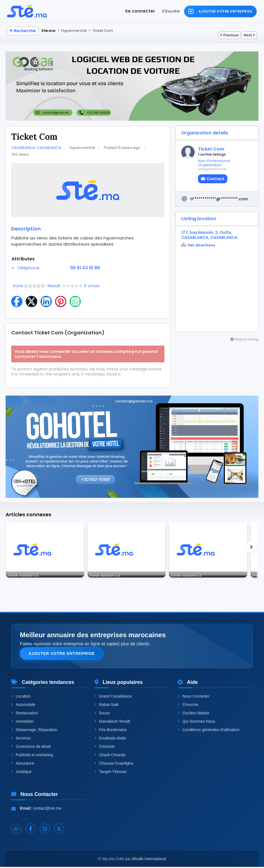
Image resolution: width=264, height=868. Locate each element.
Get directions (198, 245)
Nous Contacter (194, 697)
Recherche (23, 31)
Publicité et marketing (32, 756)
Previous (229, 35)
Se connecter (140, 11)
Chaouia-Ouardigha (114, 764)
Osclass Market (194, 714)
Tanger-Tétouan (111, 773)
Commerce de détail (31, 748)
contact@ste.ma (47, 809)
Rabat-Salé (107, 706)
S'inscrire (171, 11)
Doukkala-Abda (110, 739)
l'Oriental (104, 748)
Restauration (24, 714)
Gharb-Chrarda (110, 756)
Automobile (23, 706)
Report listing (244, 339)
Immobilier (23, 722)
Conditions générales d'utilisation (209, 731)
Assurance (23, 764)
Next (249, 35)
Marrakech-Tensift (112, 722)
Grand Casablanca (113, 697)
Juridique (21, 773)
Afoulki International (149, 860)
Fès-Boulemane (111, 731)
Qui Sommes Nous (196, 722)
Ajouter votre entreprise (62, 655)
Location (21, 697)
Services (21, 739)
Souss (102, 714)
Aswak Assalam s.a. (27, 574)
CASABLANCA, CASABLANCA (36, 148)
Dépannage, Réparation (34, 731)
